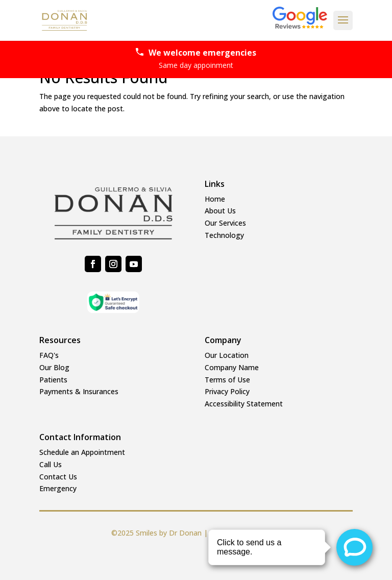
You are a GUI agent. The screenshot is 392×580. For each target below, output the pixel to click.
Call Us (51, 464)
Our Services (225, 223)
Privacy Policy (227, 391)
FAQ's (49, 355)
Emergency (58, 488)
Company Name (232, 367)
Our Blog (54, 367)
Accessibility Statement (244, 404)
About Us (220, 211)
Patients (53, 380)
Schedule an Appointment (82, 452)
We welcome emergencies (196, 59)
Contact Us (58, 477)
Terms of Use (227, 380)
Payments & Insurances (79, 391)
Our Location (227, 355)
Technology (224, 235)
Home (215, 199)
